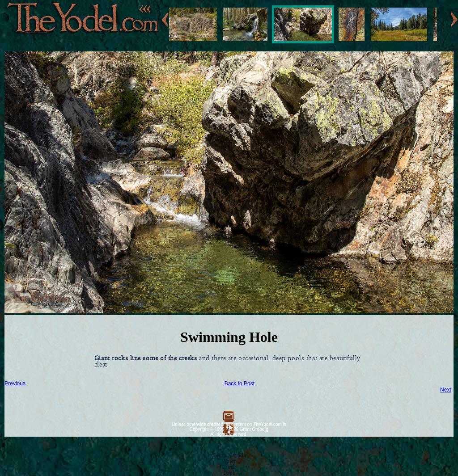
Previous (15, 383)
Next (446, 390)
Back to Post (240, 383)
